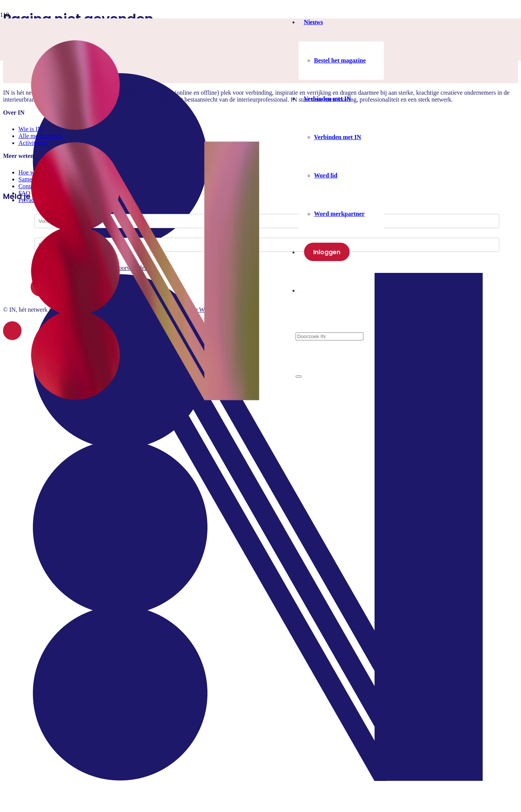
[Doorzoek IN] (330, 336)
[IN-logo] (146, 418)
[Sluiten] (299, 376)
